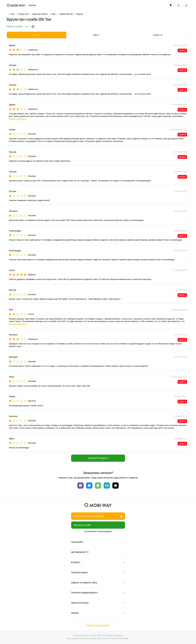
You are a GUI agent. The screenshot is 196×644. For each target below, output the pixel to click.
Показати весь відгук (18, 119)
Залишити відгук (98, 458)
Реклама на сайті (82, 525)
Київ (53, 14)
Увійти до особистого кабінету (98, 516)
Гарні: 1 (96, 35)
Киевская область (40, 14)
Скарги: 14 (158, 35)
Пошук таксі (24, 14)
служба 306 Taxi (66, 14)
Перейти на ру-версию (98, 625)
